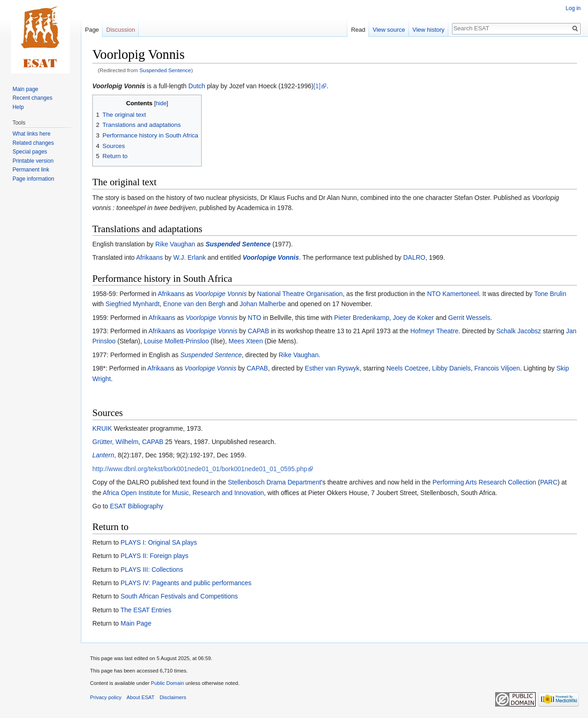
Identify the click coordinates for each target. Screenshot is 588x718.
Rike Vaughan (175, 244)
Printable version (33, 161)
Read (358, 30)
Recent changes (32, 98)
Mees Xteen (246, 341)
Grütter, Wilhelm (115, 442)
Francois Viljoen (497, 368)
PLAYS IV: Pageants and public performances (186, 583)
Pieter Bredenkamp (362, 318)
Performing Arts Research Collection (484, 482)
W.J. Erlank (189, 257)
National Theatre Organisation (300, 294)
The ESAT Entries (146, 610)
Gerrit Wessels (469, 318)
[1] (317, 86)
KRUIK (102, 428)
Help (18, 107)
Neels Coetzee (407, 368)
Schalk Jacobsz (518, 331)
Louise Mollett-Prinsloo (176, 341)
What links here (31, 134)
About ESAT (141, 697)
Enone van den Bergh (194, 304)
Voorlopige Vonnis (271, 257)
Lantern (103, 455)
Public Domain (167, 683)
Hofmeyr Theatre (434, 331)
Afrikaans (149, 257)
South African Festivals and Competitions (179, 596)
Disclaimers (173, 697)
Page (92, 30)
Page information (33, 179)
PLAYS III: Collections (152, 570)
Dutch (197, 86)
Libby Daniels (452, 368)
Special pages (30, 152)
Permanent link (31, 170)
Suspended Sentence (165, 70)
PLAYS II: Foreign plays (154, 556)
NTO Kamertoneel (453, 294)
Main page (25, 89)
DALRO (414, 257)
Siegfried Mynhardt (133, 304)
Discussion (121, 30)
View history (429, 30)
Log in (573, 8)
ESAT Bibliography (136, 506)
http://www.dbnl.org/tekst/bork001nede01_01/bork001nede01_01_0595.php (200, 469)
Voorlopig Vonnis (119, 86)
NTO (254, 318)
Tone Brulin (550, 294)
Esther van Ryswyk (332, 368)
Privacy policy (106, 697)
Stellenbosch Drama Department (274, 482)
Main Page (136, 623)
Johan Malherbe (263, 304)
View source (389, 30)
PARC (549, 482)
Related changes (33, 143)
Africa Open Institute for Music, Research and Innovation (184, 493)
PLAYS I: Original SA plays (158, 542)
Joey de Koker (413, 318)
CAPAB (258, 331)
